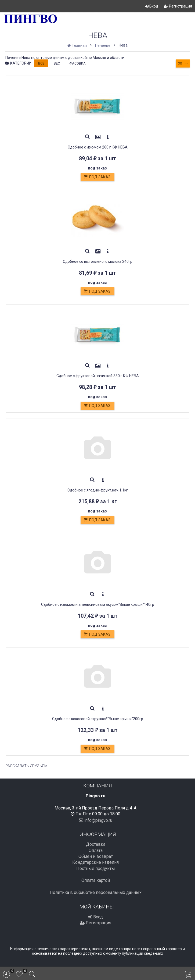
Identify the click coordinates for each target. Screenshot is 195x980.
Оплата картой (96, 880)
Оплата (96, 850)
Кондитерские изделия (95, 862)
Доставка (96, 844)
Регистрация (178, 6)
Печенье (103, 45)
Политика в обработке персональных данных (96, 892)
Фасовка (77, 63)
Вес (57, 63)
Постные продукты (96, 868)
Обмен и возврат (96, 856)
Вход (152, 6)
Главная (77, 45)
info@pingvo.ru (98, 820)
